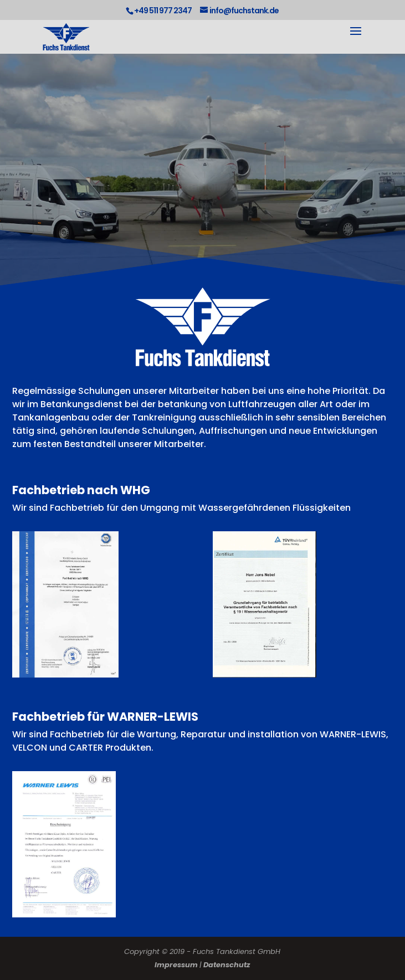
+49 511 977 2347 (163, 11)
